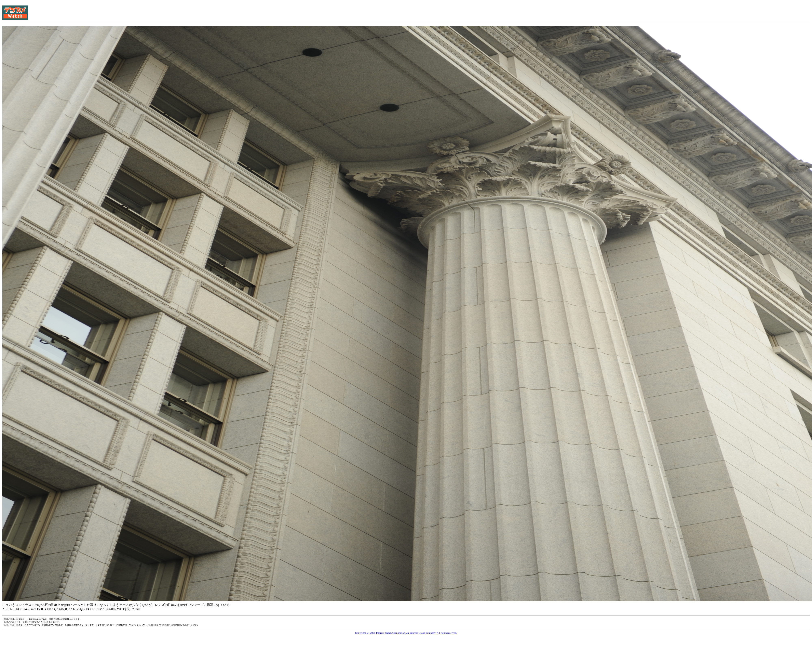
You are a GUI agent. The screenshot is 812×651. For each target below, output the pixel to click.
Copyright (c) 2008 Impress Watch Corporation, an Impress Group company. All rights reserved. (406, 633)
